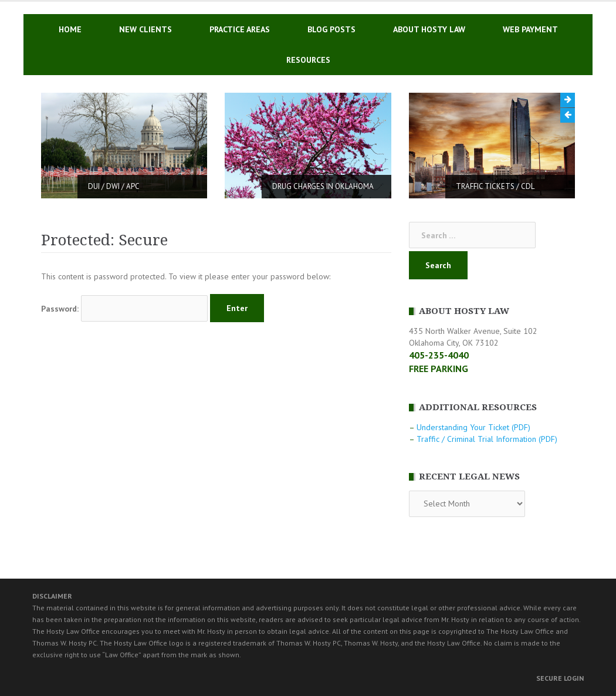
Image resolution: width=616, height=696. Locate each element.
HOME (70, 29)
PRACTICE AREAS (240, 29)
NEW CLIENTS (145, 29)
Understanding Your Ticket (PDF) (473, 427)
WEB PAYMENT (530, 29)
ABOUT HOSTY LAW (429, 29)
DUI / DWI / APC (114, 186)
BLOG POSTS (331, 29)
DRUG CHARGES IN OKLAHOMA (323, 186)
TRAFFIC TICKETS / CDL (495, 186)
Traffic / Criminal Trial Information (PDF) (487, 439)
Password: (124, 308)
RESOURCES (308, 60)
